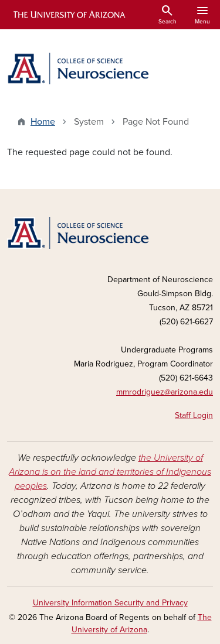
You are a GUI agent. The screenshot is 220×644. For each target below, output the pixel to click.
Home (43, 122)
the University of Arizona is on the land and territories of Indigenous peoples (110, 472)
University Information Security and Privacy (110, 603)
